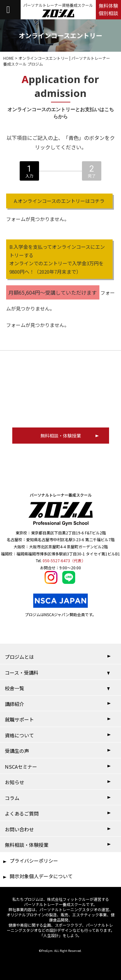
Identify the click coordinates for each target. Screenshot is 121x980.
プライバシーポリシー (34, 861)
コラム (12, 798)
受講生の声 (17, 751)
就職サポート (19, 719)
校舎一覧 (15, 688)
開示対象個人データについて (41, 876)
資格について (19, 735)
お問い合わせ (19, 829)
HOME (9, 58)
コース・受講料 (22, 673)
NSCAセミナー (21, 767)
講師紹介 (15, 704)
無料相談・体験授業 (27, 845)
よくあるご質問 (22, 813)
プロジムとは (19, 657)
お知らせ (15, 782)
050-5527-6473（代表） (64, 560)
